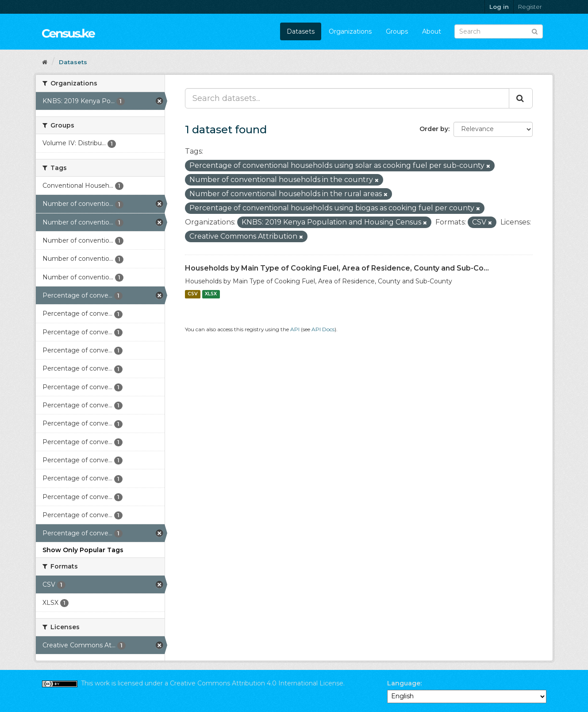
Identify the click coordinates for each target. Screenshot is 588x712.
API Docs (323, 329)
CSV (193, 294)
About (432, 31)
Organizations (350, 31)
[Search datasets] (499, 31)
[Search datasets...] (347, 98)
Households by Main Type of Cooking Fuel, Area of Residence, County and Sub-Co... (337, 268)
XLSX (211, 294)
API (295, 329)
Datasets (301, 31)
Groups (397, 31)
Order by (434, 129)
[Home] (45, 62)
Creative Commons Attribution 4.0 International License (257, 683)
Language (404, 683)
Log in (499, 7)
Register (530, 7)
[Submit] (535, 31)
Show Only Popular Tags (83, 550)
